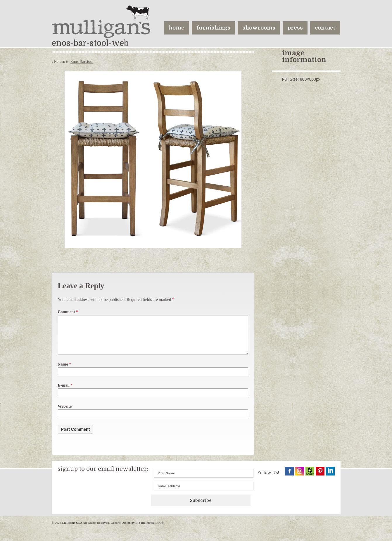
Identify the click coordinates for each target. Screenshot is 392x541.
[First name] (204, 480)
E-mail (64, 392)
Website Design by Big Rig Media (133, 530)
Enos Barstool (82, 62)
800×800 (308, 79)
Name (63, 371)
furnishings (213, 28)
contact (325, 28)
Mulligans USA (72, 530)
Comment (68, 312)
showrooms (259, 28)
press (295, 28)
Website (65, 413)
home (177, 28)
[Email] (204, 493)
